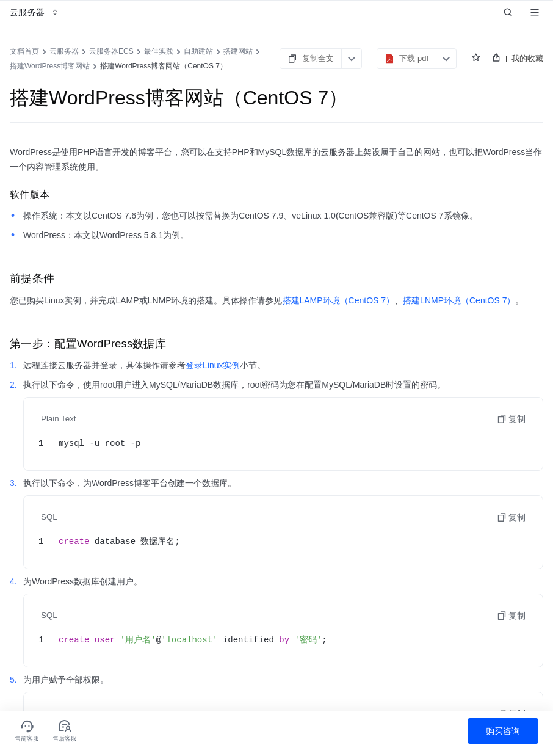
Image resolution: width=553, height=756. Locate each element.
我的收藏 (527, 58)
